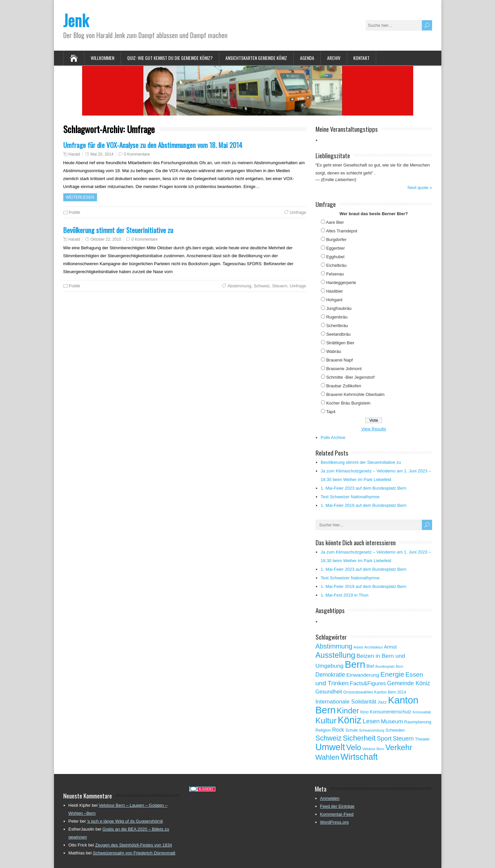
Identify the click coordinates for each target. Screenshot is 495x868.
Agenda (307, 58)
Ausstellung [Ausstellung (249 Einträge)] (335, 655)
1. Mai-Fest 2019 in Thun (345, 595)
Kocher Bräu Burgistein (348, 403)
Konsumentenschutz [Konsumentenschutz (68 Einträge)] (391, 712)
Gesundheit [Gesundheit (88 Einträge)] (329, 692)
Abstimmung (239, 286)
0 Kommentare (137, 154)
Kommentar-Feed (337, 814)
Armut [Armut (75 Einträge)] (390, 647)
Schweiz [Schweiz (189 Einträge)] (329, 738)
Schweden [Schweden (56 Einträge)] (395, 730)
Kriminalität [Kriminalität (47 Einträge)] (422, 712)
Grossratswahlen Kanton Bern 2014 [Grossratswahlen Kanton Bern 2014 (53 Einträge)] (374, 692)
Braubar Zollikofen (344, 386)
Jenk (76, 20)
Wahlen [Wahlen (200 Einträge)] (327, 757)
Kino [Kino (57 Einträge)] (364, 712)
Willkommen (102, 58)
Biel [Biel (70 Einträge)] (370, 666)
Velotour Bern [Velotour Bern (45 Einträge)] (373, 749)
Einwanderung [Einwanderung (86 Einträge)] (363, 675)
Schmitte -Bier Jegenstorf (350, 377)
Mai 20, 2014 (102, 154)
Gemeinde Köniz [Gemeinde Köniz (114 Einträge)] (409, 683)
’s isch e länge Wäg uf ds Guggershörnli (125, 821)
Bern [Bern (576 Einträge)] (355, 664)
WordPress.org (334, 822)
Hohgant (334, 300)
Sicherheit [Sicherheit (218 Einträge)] (359, 738)
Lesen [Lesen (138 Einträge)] (371, 721)
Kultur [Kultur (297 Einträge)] (326, 721)
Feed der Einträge (337, 806)
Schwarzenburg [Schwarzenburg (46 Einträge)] (371, 730)
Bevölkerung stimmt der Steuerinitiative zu (118, 230)
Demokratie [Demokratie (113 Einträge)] (330, 675)
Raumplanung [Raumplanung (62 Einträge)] (418, 722)
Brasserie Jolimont (344, 369)
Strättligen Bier (340, 343)
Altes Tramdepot (342, 231)
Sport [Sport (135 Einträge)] (384, 738)
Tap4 (331, 412)
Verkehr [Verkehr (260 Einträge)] (399, 747)
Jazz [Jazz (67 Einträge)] (382, 702)
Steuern (280, 286)
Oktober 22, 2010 (106, 239)
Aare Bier (335, 222)
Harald (74, 154)
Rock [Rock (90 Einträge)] (338, 730)
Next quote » (420, 188)
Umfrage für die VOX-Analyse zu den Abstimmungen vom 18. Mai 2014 (153, 145)
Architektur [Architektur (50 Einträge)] (373, 647)
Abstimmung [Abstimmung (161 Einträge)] (334, 646)
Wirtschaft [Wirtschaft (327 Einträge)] (359, 757)
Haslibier (335, 291)
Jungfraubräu (339, 308)
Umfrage (298, 212)
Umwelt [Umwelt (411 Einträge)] (330, 747)
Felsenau (335, 274)
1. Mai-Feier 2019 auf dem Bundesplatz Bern (364, 505)
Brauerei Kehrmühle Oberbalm (355, 394)
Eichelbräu (336, 265)
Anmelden (330, 798)
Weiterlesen (80, 197)
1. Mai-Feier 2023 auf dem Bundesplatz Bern (364, 488)
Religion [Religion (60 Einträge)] (323, 730)
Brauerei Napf (339, 360)
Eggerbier (335, 248)
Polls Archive (333, 437)
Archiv (334, 58)
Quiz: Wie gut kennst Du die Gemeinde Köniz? (170, 58)
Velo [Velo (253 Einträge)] (353, 747)
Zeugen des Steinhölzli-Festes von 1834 (133, 845)
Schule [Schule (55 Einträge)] (352, 730)
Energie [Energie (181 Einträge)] (392, 674)
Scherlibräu (337, 326)
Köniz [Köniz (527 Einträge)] (350, 720)
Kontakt (361, 58)
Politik (75, 212)
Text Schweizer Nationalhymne (350, 497)
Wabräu (334, 351)
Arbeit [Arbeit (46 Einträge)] (358, 647)
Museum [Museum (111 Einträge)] (392, 721)
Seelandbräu (338, 334)
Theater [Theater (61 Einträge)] (422, 739)
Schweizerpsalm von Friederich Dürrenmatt (134, 853)
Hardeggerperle (341, 283)
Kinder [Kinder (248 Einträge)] (348, 711)
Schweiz (262, 286)
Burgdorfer (336, 240)
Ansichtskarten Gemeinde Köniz (256, 58)
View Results (374, 429)
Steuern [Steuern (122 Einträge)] (403, 739)
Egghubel (335, 257)
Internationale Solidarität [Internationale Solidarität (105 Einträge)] (346, 702)
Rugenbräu (337, 317)
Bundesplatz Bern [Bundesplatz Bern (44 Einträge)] (389, 666)
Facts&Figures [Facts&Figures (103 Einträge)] (368, 683)
